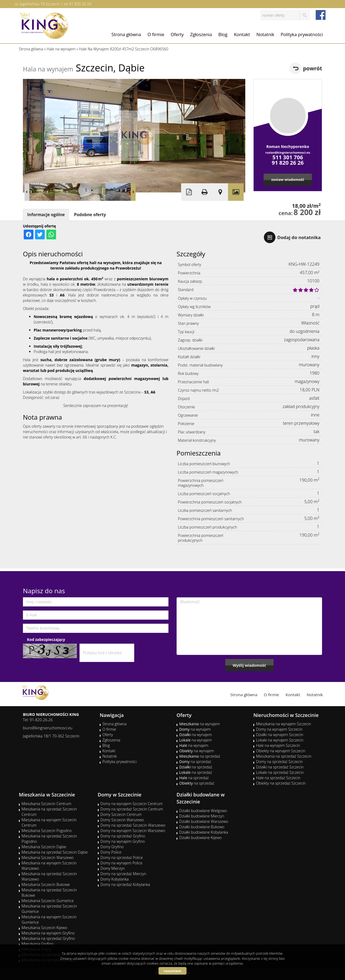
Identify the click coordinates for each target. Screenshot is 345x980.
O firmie (156, 34)
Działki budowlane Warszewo (204, 821)
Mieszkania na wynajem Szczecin (284, 724)
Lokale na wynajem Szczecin (280, 740)
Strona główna (126, 34)
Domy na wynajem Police (122, 863)
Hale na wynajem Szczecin (278, 745)
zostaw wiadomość (288, 180)
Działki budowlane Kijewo (201, 838)
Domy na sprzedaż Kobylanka (125, 884)
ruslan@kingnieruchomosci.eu (288, 152)
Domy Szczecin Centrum (121, 814)
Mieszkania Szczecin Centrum (46, 804)
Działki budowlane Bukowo (202, 827)
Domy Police (111, 852)
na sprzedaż (200, 756)
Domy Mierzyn (113, 868)
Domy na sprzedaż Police (122, 858)
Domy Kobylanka (115, 879)
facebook (321, 15)
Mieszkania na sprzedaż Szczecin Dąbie (55, 852)
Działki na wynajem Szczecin (280, 735)
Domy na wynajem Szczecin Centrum (132, 804)
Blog (223, 34)
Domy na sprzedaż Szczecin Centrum (132, 809)
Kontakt (242, 34)
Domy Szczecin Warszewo (122, 820)
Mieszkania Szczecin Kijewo (44, 928)
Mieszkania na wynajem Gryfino (48, 933)
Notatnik (265, 34)
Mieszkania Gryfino (37, 944)
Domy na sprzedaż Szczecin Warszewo (133, 825)
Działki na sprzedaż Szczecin (280, 767)
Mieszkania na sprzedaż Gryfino (48, 938)
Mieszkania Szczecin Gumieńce (48, 901)
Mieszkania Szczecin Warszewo (48, 858)
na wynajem (200, 724)
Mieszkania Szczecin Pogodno (47, 831)
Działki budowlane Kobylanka (204, 832)
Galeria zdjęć (236, 192)
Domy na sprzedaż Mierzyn (123, 874)
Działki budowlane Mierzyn (202, 816)
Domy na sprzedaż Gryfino (123, 836)
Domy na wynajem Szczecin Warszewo (133, 831)
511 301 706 (288, 157)
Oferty (177, 34)
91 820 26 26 (80, 4)
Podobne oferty (90, 215)
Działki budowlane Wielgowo (203, 811)
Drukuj (205, 192)
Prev (27, 192)
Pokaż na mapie (220, 192)
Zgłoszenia (201, 34)
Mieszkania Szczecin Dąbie (44, 847)
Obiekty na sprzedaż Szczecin (281, 783)
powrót (313, 68)
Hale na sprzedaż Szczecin (278, 778)
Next (133, 192)
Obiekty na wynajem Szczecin (281, 751)
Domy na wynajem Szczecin (279, 729)
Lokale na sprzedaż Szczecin (280, 772)
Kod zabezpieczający (46, 639)
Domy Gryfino (112, 847)
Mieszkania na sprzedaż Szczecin (284, 756)
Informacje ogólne (46, 215)
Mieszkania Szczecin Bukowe (46, 884)
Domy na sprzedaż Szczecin (279, 762)
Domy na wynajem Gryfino (123, 841)
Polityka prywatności (302, 34)
